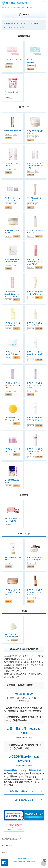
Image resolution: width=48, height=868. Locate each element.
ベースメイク (10, 27)
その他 (21, 27)
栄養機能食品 (10, 23)
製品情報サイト (15, 3)
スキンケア (23, 23)
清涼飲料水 (34, 23)
